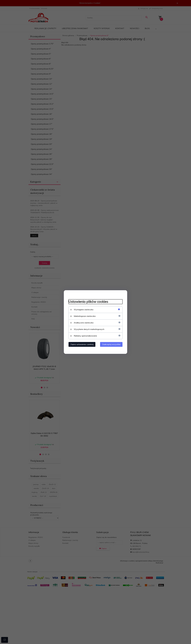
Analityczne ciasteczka (84, 323)
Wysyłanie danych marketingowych (89, 329)
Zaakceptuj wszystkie (111, 344)
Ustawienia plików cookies (88, 302)
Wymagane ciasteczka (84, 310)
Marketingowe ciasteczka (85, 316)
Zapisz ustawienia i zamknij (82, 344)
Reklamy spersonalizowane (85, 336)
